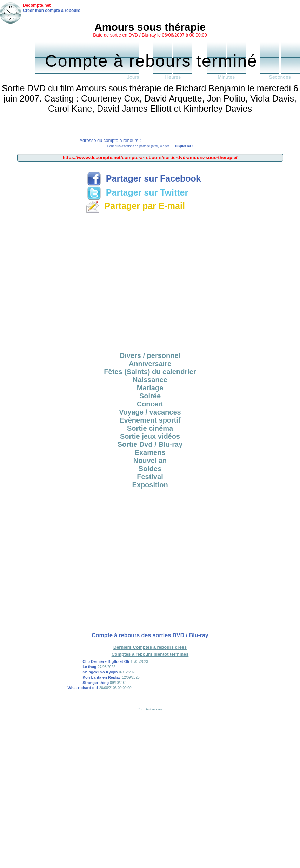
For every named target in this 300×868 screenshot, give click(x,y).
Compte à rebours (150, 709)
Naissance (150, 380)
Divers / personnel (150, 355)
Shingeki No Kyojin (100, 672)
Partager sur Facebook (144, 178)
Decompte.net (37, 5)
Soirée (150, 396)
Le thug (89, 667)
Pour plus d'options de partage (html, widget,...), (150, 146)
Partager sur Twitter (138, 192)
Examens (150, 452)
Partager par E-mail (135, 206)
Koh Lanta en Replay (102, 677)
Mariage (150, 388)
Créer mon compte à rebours (52, 11)
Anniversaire (150, 364)
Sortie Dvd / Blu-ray (150, 444)
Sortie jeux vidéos (150, 436)
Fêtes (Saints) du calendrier (150, 372)
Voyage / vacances (150, 412)
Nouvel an (150, 461)
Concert (150, 404)
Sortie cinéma (150, 428)
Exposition (150, 485)
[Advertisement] (66, 281)
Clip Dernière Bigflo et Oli (106, 661)
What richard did (83, 688)
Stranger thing (96, 683)
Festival (150, 477)
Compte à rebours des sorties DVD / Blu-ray (150, 635)
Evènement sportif (150, 420)
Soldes (150, 469)
